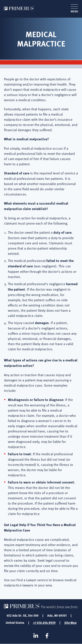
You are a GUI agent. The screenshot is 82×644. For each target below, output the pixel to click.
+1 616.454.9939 (44, 622)
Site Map (70, 622)
